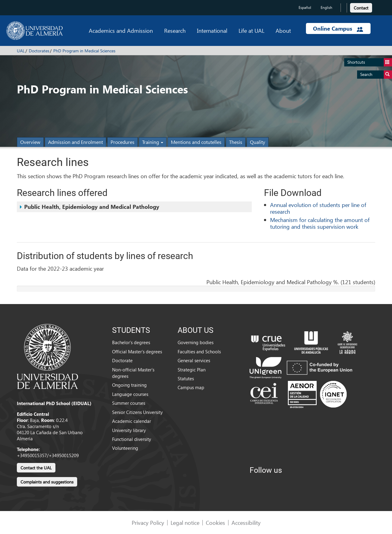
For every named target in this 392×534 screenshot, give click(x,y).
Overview (30, 142)
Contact (361, 8)
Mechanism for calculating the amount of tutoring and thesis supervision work (320, 223)
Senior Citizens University (137, 412)
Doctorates (39, 51)
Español (305, 8)
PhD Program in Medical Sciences (84, 51)
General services (194, 360)
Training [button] (153, 142)
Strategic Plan (192, 370)
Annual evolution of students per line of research (318, 208)
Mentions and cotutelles (196, 142)
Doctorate (122, 360)
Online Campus (338, 28)
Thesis (236, 142)
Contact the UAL (36, 468)
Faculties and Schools (199, 352)
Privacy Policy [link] (148, 523)
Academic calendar (132, 421)
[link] (361, 7)
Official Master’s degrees (137, 352)
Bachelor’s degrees (131, 342)
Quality (258, 142)
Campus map (191, 387)
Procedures (123, 142)
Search (376, 75)
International (212, 30)
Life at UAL (251, 30)
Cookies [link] (215, 523)
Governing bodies (196, 342)
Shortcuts (370, 62)
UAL (21, 51)
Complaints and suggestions (47, 482)
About (283, 30)
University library (129, 430)
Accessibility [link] (246, 523)
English (326, 8)
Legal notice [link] (185, 523)
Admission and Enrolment (75, 142)
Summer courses (129, 403)
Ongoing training (129, 385)
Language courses (130, 394)
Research (175, 30)
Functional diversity (132, 439)
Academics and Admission (121, 30)
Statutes (186, 378)
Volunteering (125, 448)
